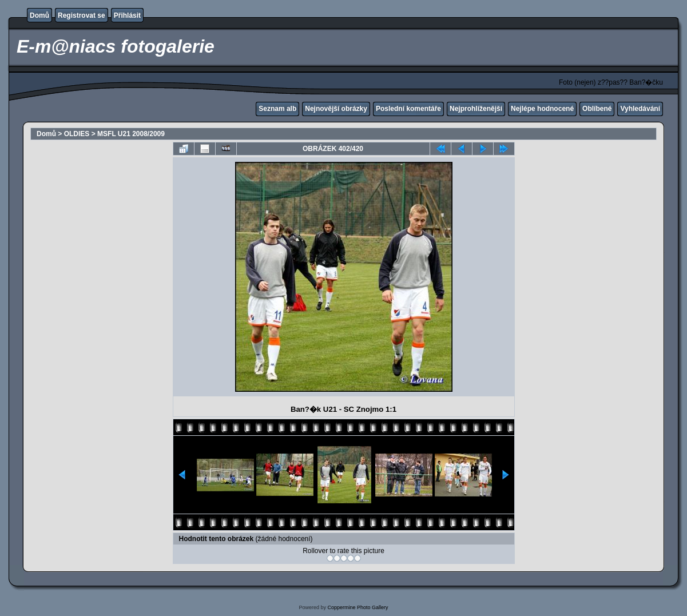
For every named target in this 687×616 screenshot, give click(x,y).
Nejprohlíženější (476, 109)
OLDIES (77, 134)
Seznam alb (277, 109)
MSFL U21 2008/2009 (131, 134)
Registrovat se (82, 15)
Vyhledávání (640, 109)
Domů (39, 15)
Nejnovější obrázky (336, 109)
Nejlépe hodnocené (542, 109)
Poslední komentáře (408, 109)
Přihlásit (127, 15)
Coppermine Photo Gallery (358, 607)
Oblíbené (597, 109)
